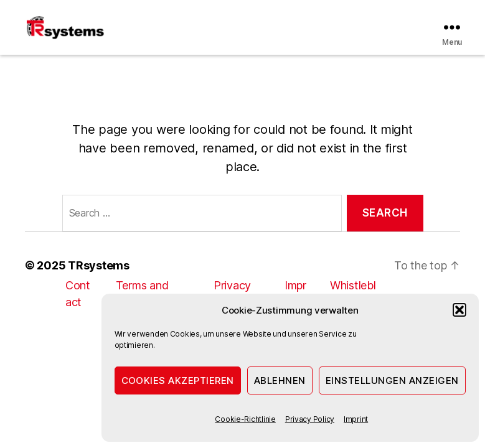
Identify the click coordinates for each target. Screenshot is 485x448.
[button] (459, 310)
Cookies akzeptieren (178, 380)
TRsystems (99, 265)
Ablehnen (280, 380)
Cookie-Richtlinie (245, 419)
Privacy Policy (310, 419)
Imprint (356, 419)
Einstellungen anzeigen (392, 380)
